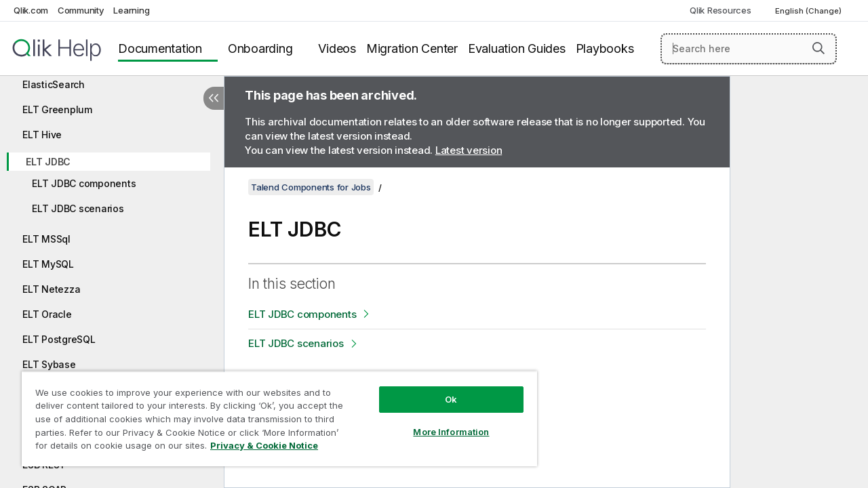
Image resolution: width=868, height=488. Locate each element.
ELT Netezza (51, 289)
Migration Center (412, 48)
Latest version (469, 150)
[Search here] (749, 49)
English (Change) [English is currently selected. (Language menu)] (809, 11)
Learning (131, 10)
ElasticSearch (54, 84)
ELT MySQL (48, 264)
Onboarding (260, 48)
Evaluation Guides (517, 48)
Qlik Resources (721, 10)
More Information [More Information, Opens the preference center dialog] (441, 422)
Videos (337, 48)
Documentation (160, 48)
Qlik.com (31, 10)
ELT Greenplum (57, 109)
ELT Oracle (47, 314)
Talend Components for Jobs (311, 187)
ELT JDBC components (84, 183)
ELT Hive (42, 135)
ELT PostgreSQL (59, 339)
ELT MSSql (46, 239)
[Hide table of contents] (214, 98)
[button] (818, 48)
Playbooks (605, 48)
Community (81, 10)
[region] (273, 413)
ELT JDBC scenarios (78, 208)
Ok (441, 389)
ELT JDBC (48, 162)
